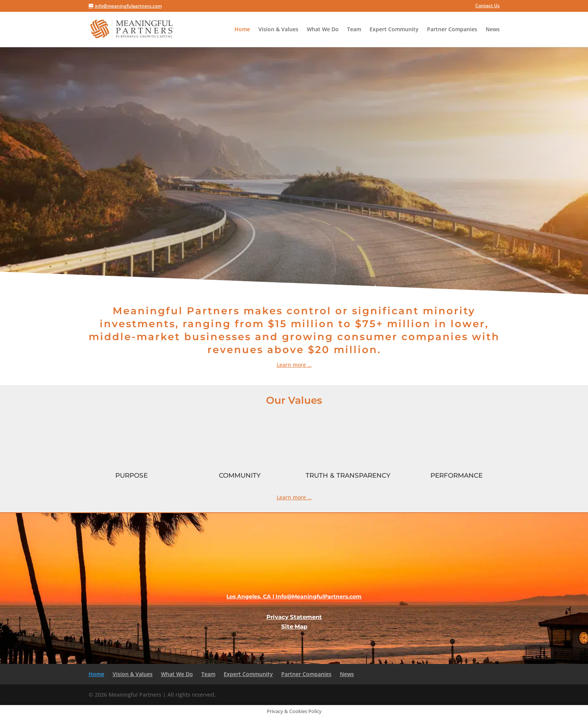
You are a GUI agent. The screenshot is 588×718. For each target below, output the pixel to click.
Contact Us (488, 6)
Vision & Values (278, 30)
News (493, 30)
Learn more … (294, 497)
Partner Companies (452, 30)
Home (242, 30)
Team (354, 30)
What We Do (323, 30)
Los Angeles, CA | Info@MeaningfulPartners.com (294, 596)
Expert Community (394, 30)
